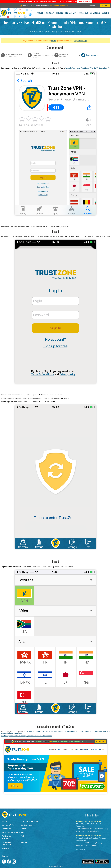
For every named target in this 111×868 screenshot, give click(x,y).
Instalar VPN (71, 13)
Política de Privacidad (7, 837)
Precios (59, 13)
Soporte (106, 13)
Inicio (4, 821)
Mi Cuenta (105, 5)
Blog (23, 832)
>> (85, 1)
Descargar (83, 13)
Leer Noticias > (81, 850)
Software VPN (8, 825)
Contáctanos (26, 825)
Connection (48, 736)
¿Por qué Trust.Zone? (45, 13)
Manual (24, 842)
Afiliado (5, 848)
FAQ (22, 836)
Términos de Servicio (11, 832)
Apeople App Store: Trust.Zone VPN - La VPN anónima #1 (87, 68)
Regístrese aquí (81, 41)
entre (54, 41)
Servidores (95, 13)
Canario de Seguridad (7, 843)
